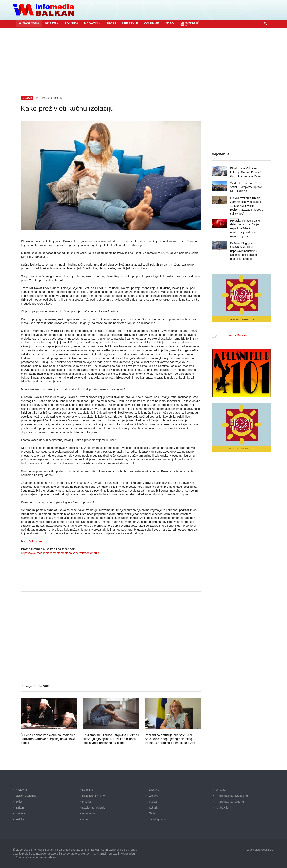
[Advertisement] (143, 57)
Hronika (20, 813)
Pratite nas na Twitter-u (230, 801)
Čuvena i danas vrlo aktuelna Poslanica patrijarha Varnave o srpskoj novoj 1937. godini (48, 739)
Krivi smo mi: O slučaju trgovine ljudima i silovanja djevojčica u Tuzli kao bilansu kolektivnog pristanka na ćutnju (111, 739)
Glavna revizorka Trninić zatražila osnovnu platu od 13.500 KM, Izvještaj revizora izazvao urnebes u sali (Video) (247, 206)
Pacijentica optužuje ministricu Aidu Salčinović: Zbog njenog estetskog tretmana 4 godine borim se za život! (170, 739)
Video (86, 819)
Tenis (152, 813)
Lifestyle (154, 789)
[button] (52, 23)
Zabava (154, 796)
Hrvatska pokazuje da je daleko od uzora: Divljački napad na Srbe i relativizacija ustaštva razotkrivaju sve (246, 228)
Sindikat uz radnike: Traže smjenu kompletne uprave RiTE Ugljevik (246, 187)
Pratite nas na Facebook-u (232, 796)
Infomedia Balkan (234, 335)
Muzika (87, 801)
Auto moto (89, 813)
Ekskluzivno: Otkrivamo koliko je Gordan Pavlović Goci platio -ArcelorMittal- (246, 172)
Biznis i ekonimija (26, 796)
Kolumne (88, 789)
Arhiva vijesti (224, 807)
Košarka (154, 807)
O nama (221, 789)
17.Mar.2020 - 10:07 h (49, 98)
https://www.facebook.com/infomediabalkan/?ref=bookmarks (60, 553)
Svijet (19, 801)
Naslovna (21, 789)
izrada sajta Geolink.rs (260, 849)
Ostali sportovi (158, 819)
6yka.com (35, 541)
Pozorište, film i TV (94, 796)
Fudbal (153, 801)
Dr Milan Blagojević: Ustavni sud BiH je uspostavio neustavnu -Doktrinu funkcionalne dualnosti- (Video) (244, 251)
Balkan (20, 807)
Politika (20, 819)
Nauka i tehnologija (94, 807)
